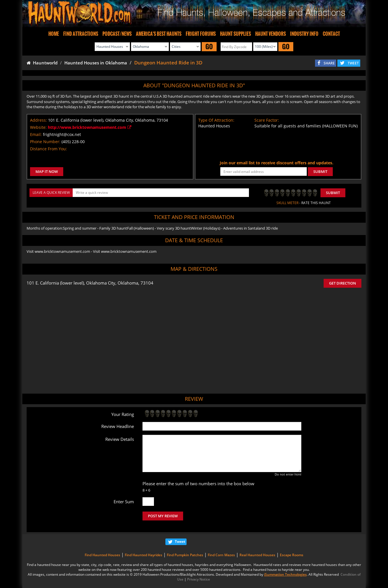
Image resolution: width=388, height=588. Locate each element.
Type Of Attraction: (216, 120)
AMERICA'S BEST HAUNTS (159, 34)
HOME (54, 34)
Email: (36, 134)
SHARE (329, 63)
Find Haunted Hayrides (143, 555)
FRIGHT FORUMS (201, 34)
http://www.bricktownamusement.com (90, 127)
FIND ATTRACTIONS (81, 34)
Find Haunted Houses (102, 555)
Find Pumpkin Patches (185, 555)
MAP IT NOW (47, 171)
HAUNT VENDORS (271, 34)
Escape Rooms (292, 555)
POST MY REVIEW (163, 516)
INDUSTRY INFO (304, 34)
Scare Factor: (267, 120)
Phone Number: (45, 142)
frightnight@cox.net (62, 134)
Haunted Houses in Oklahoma (96, 63)
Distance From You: (48, 149)
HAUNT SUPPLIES (235, 34)
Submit (333, 193)
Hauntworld (42, 63)
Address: (38, 120)
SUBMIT (320, 171)
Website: (38, 127)
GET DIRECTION (343, 283)
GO (209, 47)
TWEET (353, 63)
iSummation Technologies (285, 574)
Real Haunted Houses (257, 555)
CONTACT (331, 34)
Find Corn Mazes (221, 555)
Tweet (180, 541)
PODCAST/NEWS (117, 34)
